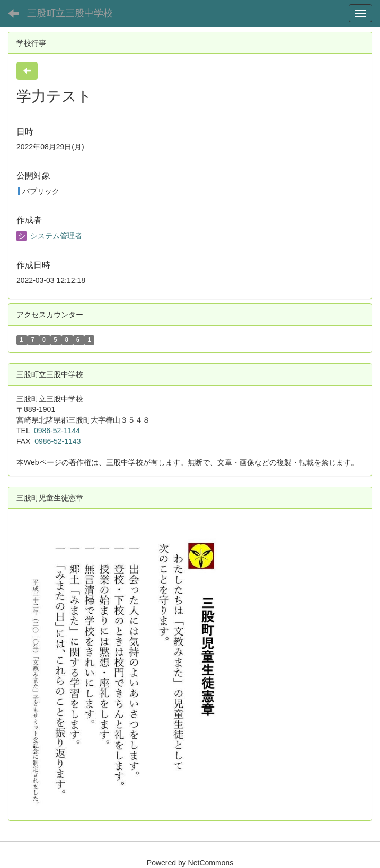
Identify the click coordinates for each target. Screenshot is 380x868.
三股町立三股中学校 (70, 13)
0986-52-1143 (58, 441)
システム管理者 (49, 236)
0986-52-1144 (57, 431)
